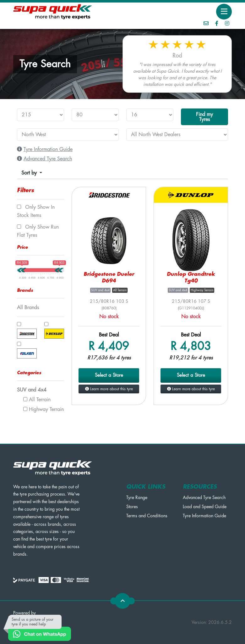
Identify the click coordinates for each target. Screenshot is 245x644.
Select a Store (109, 375)
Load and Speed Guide (205, 507)
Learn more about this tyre (109, 389)
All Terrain (37, 400)
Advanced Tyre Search (204, 497)
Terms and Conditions (147, 516)
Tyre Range (137, 497)
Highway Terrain (44, 409)
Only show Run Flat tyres (38, 231)
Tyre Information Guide (204, 516)
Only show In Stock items (36, 211)
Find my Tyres (204, 117)
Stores (132, 507)
